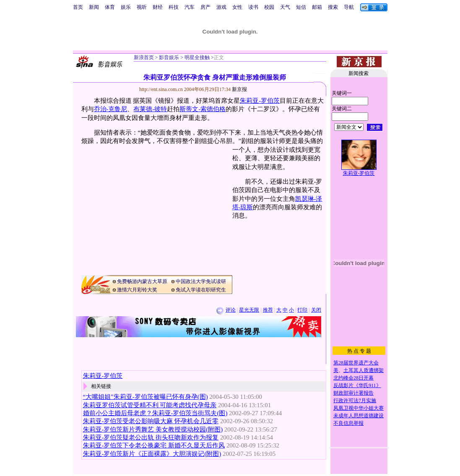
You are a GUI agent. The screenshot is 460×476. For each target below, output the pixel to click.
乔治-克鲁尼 (111, 109)
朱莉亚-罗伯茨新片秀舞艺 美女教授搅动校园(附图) (153, 429)
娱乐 (126, 7)
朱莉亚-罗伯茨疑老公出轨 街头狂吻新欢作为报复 (151, 437)
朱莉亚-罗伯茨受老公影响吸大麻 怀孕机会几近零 (151, 421)
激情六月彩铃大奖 (137, 290)
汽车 (190, 7)
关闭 (316, 310)
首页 (78, 7)
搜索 (333, 7)
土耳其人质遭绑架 (364, 370)
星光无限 (249, 310)
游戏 (221, 7)
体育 (110, 7)
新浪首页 (144, 57)
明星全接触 (196, 57)
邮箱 (317, 7)
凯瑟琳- (306, 199)
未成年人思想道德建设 (359, 416)
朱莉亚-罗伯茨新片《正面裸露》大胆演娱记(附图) (152, 454)
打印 (302, 310)
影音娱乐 (169, 57)
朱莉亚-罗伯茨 (260, 101)
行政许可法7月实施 (355, 401)
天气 (285, 7)
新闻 (94, 7)
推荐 (268, 310)
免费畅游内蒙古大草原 (142, 281)
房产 (205, 7)
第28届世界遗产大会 (356, 363)
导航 (349, 7)
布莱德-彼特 (150, 109)
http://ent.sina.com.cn (162, 89)
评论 (231, 310)
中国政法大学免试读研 (201, 281)
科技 (174, 7)
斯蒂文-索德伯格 (203, 109)
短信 (301, 7)
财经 (158, 7)
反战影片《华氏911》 (357, 385)
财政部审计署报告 (353, 393)
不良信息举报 (348, 423)
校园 (269, 7)
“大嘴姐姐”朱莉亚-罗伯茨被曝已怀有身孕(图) (146, 397)
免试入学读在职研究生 (201, 290)
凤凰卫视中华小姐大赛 (359, 408)
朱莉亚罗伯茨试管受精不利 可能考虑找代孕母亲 (150, 405)
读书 (253, 7)
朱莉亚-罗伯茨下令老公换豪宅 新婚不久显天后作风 (154, 445)
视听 (142, 7)
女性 (237, 7)
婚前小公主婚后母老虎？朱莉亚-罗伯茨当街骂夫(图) (155, 413)
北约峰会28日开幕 (353, 378)
